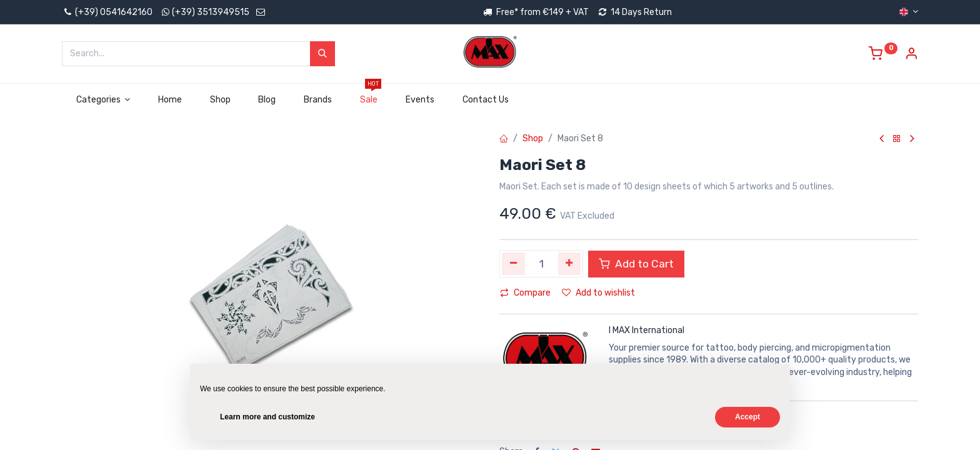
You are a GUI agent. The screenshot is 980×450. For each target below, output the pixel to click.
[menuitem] (170, 100)
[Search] (322, 54)
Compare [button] (525, 293)
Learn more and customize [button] (267, 417)
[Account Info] (911, 55)
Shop (533, 138)
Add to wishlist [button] (598, 293)
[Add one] (570, 264)
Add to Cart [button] (636, 264)
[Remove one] (513, 264)
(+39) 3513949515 (211, 12)
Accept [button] (747, 417)
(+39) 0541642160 (107, 12)
